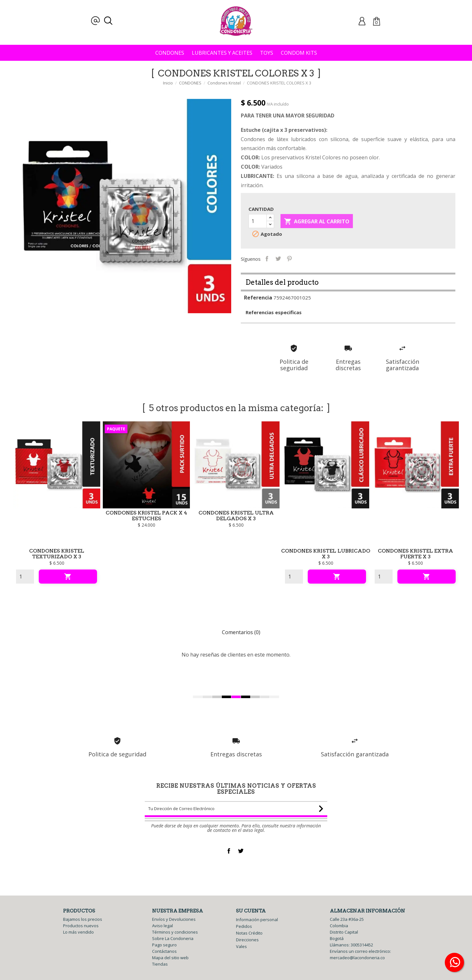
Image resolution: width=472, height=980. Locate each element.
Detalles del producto (282, 292)
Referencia (258, 307)
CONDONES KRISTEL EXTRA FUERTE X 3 (415, 563)
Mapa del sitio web (170, 958)
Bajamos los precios (83, 919)
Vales (241, 946)
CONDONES (170, 53)
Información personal (257, 920)
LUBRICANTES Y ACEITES (222, 53)
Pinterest (299, 258)
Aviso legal (163, 926)
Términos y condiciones (175, 932)
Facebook (229, 851)
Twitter (241, 851)
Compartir (276, 258)
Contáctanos (164, 951)
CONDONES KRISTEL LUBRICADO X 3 (326, 563)
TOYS (267, 53)
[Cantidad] (258, 221)
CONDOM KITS (299, 53)
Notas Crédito (249, 933)
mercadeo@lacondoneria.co (357, 958)
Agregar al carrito (317, 222)
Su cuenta (251, 911)
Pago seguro (164, 945)
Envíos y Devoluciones (174, 919)
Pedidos (244, 926)
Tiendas (160, 964)
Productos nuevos (81, 926)
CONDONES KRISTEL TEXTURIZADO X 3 (57, 563)
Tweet (287, 258)
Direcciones (247, 940)
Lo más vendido (78, 932)
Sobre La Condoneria (173, 938)
